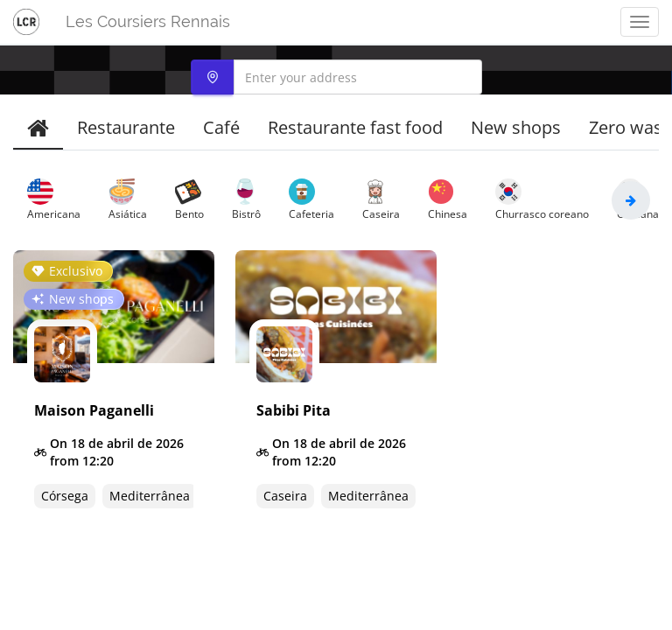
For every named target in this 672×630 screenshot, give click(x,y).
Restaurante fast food (355, 127)
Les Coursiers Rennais (148, 21)
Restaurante (126, 127)
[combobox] (336, 77)
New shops (516, 127)
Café (221, 127)
